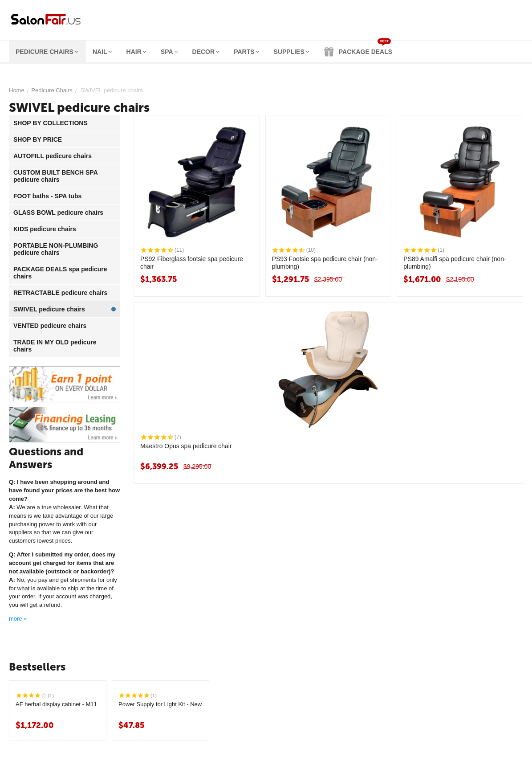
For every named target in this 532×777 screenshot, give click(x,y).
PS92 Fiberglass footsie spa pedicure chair (192, 262)
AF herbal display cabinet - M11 (56, 704)
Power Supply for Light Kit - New (160, 704)
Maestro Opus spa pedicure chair (186, 446)
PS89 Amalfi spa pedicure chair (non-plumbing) (455, 262)
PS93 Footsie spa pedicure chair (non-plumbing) (325, 262)
